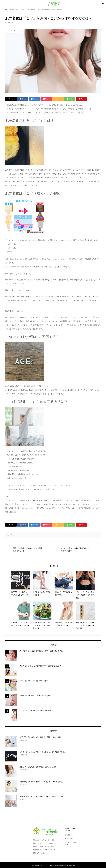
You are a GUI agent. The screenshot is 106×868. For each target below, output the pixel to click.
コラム (12, 535)
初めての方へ (69, 838)
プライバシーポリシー (71, 843)
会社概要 (68, 835)
